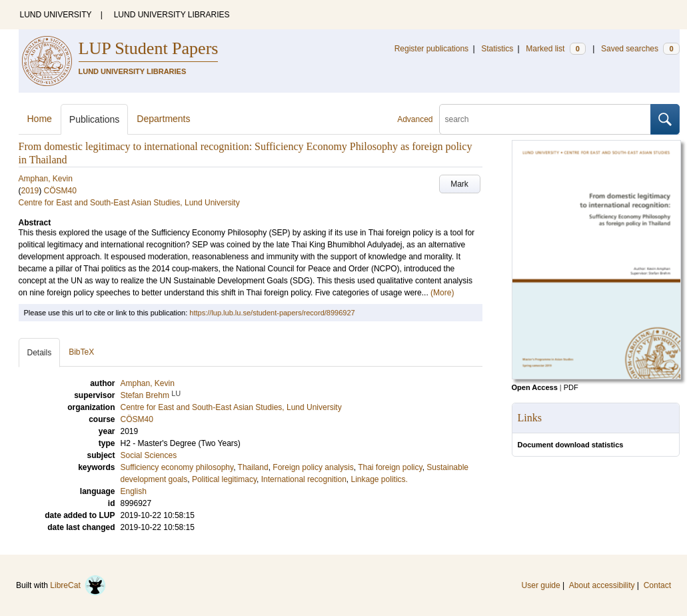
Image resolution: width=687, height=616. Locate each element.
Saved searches (640, 49)
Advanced (415, 119)
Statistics (497, 49)
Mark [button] (459, 184)
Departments (163, 119)
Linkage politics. (379, 479)
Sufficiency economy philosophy (177, 467)
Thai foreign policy (390, 467)
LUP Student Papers (149, 48)
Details (40, 353)
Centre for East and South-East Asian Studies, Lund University (129, 203)
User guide (541, 585)
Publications (95, 119)
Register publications (431, 49)
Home (40, 119)
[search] (545, 119)
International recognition (304, 479)
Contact (657, 585)
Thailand (253, 467)
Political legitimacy (224, 479)
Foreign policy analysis (313, 467)
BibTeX (81, 352)
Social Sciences (149, 455)
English (134, 491)
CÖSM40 (60, 191)
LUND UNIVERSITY (56, 15)
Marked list (555, 49)
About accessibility (602, 585)
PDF (571, 387)
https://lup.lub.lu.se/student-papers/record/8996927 (272, 313)
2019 (30, 191)
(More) (442, 293)
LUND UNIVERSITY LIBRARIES (172, 15)
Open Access (535, 387)
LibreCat (78, 585)
